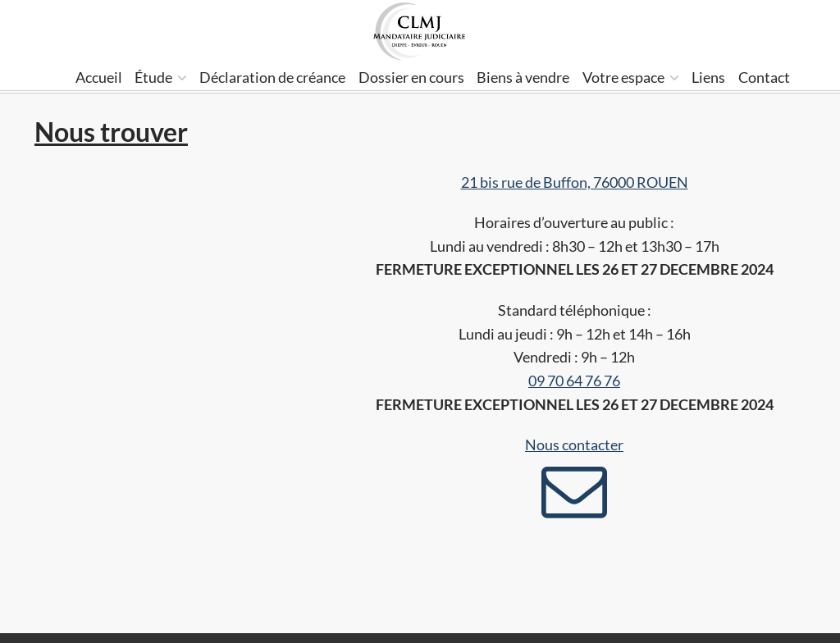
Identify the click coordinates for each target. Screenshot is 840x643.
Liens (708, 77)
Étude (161, 77)
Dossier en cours (411, 77)
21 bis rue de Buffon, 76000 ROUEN (575, 182)
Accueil (99, 77)
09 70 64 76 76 (574, 381)
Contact (764, 77)
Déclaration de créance (272, 77)
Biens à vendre (523, 77)
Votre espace (631, 77)
